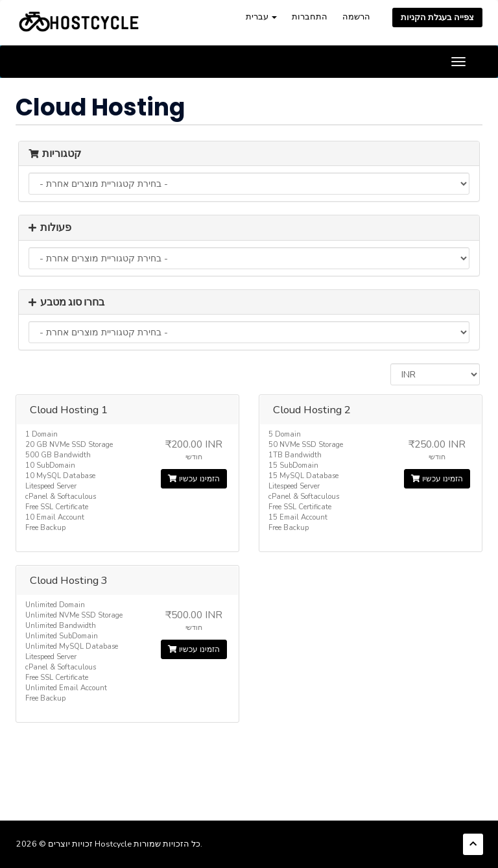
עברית (261, 17)
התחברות (310, 17)
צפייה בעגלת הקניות (437, 17)
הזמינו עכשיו (194, 479)
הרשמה (356, 17)
